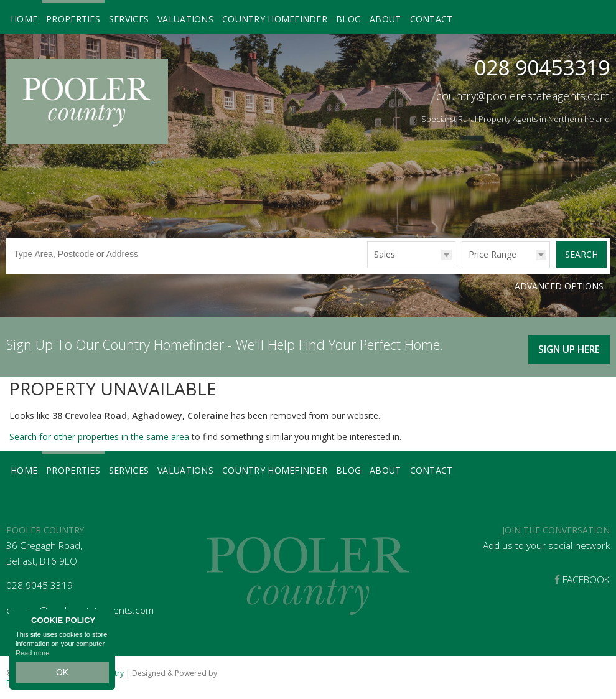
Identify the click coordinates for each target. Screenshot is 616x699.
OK (62, 675)
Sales (385, 254)
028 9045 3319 (40, 583)
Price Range (492, 254)
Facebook (582, 577)
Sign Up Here (567, 345)
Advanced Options (559, 286)
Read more (32, 658)
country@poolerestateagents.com (523, 96)
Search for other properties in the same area (99, 434)
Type (367, 267)
